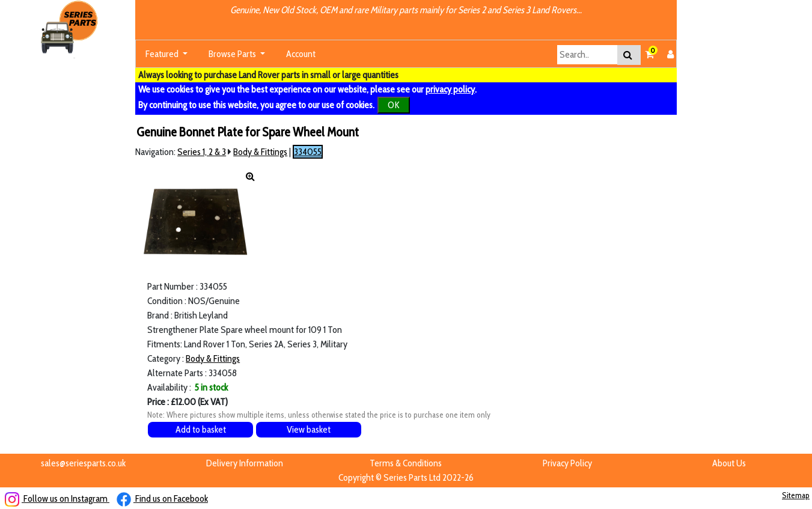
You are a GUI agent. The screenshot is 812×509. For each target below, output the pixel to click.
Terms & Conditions (406, 463)
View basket (309, 429)
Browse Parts (233, 54)
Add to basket (201, 429)
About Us (729, 463)
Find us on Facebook (162, 498)
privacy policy (450, 89)
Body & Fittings (260, 152)
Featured (163, 54)
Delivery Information (245, 463)
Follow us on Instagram (57, 498)
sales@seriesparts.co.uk (83, 463)
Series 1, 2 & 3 (202, 152)
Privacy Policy (567, 463)
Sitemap (796, 495)
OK (394, 105)
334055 (308, 152)
